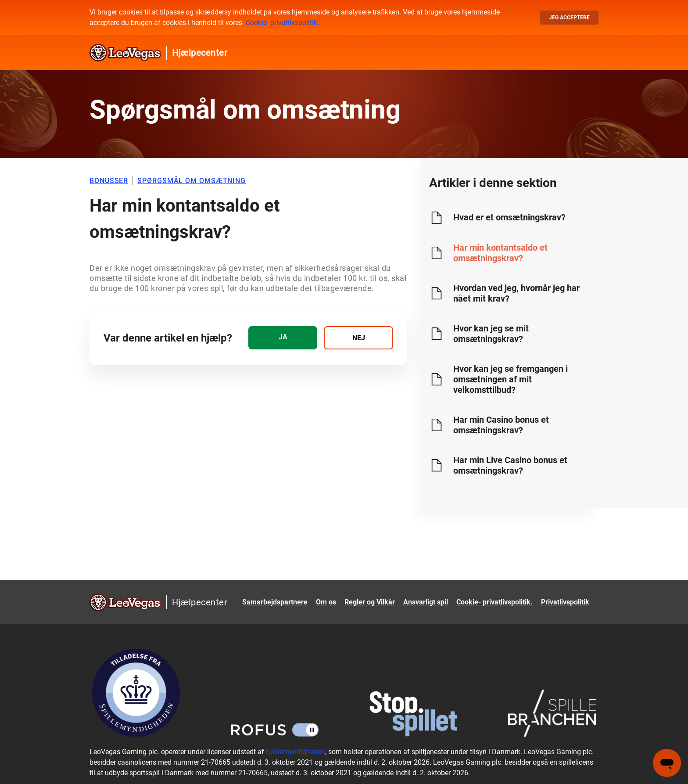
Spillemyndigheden (296, 752)
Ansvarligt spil (426, 602)
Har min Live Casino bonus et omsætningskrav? (510, 465)
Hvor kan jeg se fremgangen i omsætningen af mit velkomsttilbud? (511, 379)
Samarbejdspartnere (275, 602)
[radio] (283, 338)
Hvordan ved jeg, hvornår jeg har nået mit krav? (516, 293)
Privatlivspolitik (565, 602)
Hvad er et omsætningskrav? (509, 217)
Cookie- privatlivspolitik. (282, 23)
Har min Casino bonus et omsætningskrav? (501, 425)
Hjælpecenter (200, 53)
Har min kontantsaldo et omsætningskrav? (500, 253)
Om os (326, 602)
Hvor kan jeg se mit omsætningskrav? (491, 334)
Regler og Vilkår (370, 602)
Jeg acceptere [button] (569, 18)
